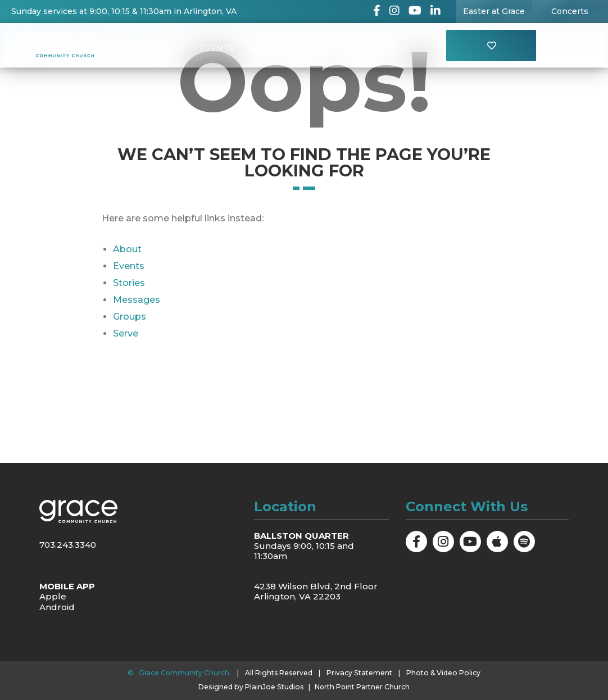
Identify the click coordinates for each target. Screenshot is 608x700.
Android (57, 606)
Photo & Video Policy (443, 673)
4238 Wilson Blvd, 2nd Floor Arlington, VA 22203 (316, 591)
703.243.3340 (68, 545)
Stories (129, 283)
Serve (126, 333)
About (171, 48)
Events (217, 48)
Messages (320, 48)
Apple (53, 596)
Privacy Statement (361, 673)
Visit (368, 48)
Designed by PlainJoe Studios (251, 687)
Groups (266, 48)
